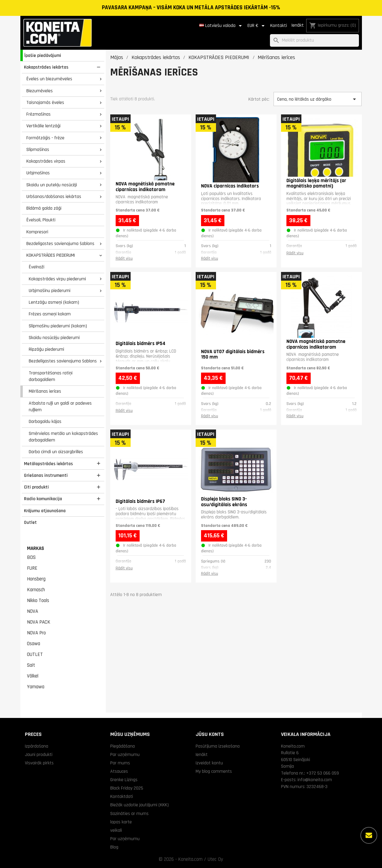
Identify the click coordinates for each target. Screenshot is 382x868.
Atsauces (119, 771)
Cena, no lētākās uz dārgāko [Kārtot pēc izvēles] (318, 99)
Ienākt (298, 25)
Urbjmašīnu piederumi (50, 291)
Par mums (120, 763)
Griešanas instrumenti (46, 475)
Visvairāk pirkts (39, 763)
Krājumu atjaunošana (45, 511)
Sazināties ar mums (129, 813)
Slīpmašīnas (38, 149)
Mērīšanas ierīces (45, 391)
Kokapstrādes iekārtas (46, 67)
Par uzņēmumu (125, 754)
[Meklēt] (314, 41)
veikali (116, 830)
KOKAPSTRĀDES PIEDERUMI (51, 255)
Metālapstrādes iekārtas (48, 464)
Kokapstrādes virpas (46, 161)
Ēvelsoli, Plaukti (41, 220)
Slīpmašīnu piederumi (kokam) (58, 326)
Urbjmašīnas (38, 173)
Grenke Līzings (124, 780)
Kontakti (279, 26)
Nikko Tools (38, 601)
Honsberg (36, 579)
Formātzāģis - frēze (45, 138)
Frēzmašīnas (38, 114)
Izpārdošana (37, 746)
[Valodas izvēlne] (222, 26)
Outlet (30, 522)
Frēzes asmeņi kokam (50, 314)
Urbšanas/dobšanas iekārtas (54, 196)
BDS (31, 557)
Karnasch (36, 590)
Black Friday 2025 (127, 788)
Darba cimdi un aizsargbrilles (56, 452)
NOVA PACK (39, 622)
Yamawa (36, 687)
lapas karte (121, 822)
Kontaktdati (122, 796)
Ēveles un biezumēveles (49, 79)
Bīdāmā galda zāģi (44, 208)
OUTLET (35, 654)
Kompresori (37, 232)
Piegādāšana (123, 746)
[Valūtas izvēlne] (257, 26)
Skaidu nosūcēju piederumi (54, 338)
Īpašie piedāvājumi (43, 55)
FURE (32, 568)
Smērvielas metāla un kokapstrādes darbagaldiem (63, 437)
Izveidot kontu (209, 763)
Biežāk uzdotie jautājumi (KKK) (139, 805)
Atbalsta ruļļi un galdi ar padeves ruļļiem (60, 407)
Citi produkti (36, 487)
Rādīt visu (124, 258)
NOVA (33, 611)
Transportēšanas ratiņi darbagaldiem (51, 376)
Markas (36, 548)
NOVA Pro (36, 633)
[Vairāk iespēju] (369, 835)
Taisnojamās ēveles (45, 102)
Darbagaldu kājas (45, 421)
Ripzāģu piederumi (46, 349)
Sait (31, 665)
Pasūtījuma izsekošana (218, 746)
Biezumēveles (40, 91)
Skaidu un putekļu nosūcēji (52, 185)
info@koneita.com (315, 780)
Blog (114, 847)
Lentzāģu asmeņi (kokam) (54, 302)
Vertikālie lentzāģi (43, 126)
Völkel (33, 676)
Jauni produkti (39, 754)
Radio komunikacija (43, 499)
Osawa (34, 644)
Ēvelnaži (37, 267)
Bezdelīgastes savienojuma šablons (60, 244)
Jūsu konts (210, 734)
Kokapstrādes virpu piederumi (57, 279)
